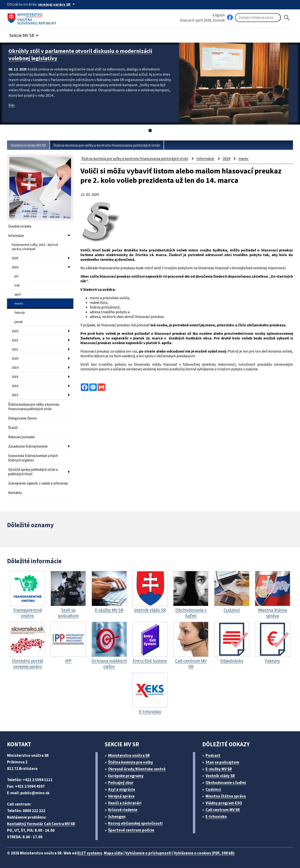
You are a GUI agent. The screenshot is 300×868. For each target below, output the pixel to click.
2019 (15, 368)
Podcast (213, 755)
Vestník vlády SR (220, 776)
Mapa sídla (113, 853)
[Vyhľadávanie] (258, 18)
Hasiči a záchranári (125, 803)
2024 (15, 267)
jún (17, 276)
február (20, 313)
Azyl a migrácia (122, 789)
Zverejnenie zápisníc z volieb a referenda (38, 483)
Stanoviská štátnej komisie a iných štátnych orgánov (33, 458)
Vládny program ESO (224, 803)
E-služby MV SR (219, 769)
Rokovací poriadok (21, 437)
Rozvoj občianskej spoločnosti (135, 823)
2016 (15, 386)
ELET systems (90, 853)
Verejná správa (121, 796)
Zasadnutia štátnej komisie (28, 446)
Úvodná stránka (20, 226)
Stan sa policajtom (222, 762)
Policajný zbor (121, 783)
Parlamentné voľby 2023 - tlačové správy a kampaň (35, 247)
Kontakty (15, 493)
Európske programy (126, 776)
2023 (15, 331)
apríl (18, 294)
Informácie (16, 236)
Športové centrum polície (131, 830)
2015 (15, 395)
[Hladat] (287, 18)
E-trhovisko (216, 817)
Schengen (117, 817)
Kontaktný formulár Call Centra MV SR (41, 824)
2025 (15, 258)
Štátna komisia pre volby (131, 762)
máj (17, 285)
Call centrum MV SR (223, 810)
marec (19, 303)
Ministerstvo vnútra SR (129, 755)
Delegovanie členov (22, 418)
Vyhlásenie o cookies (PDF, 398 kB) (204, 853)
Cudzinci (213, 789)
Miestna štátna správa (226, 796)
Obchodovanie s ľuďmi (226, 783)
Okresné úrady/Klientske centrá (137, 769)
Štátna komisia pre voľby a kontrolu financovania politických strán (107, 145)
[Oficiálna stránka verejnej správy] (57, 4)
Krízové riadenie (123, 810)
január (19, 322)
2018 (15, 377)
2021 (15, 349)
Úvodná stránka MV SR (28, 145)
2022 (15, 340)
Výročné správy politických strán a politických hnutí (33, 472)
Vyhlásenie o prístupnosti (148, 853)
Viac (12, 105)
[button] (25, 34)
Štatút (13, 428)
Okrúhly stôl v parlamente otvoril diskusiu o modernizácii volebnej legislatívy (80, 55)
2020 (15, 358)
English (219, 15)
